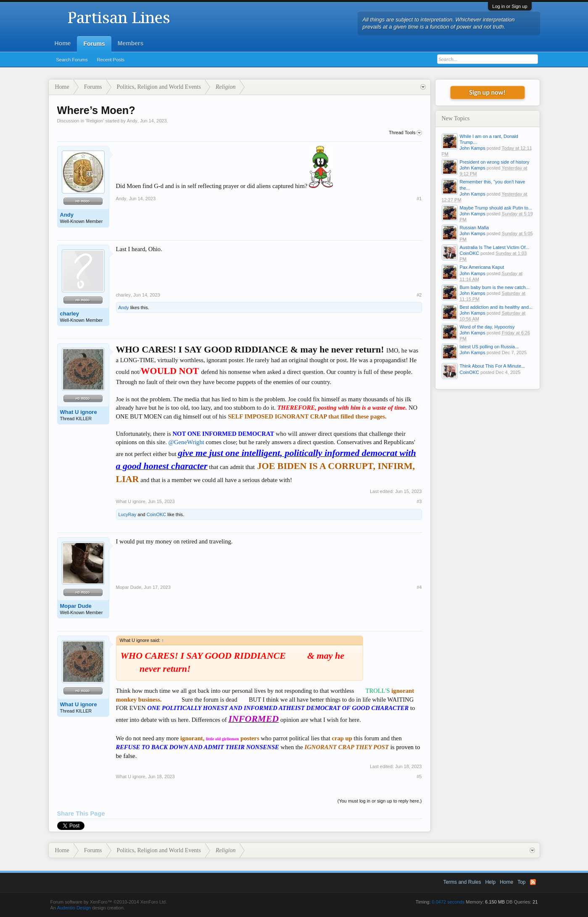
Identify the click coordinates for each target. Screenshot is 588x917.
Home (63, 43)
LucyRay (128, 514)
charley (70, 314)
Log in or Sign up (510, 6)
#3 (419, 501)
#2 (419, 295)
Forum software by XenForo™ (109, 902)
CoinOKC (156, 514)
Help (490, 882)
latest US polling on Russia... (489, 347)
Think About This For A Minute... (493, 366)
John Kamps (473, 148)
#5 (419, 777)
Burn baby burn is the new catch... (495, 287)
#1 (419, 199)
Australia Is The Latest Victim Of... (495, 247)
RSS (533, 882)
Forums (94, 44)
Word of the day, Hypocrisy (487, 327)
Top (521, 882)
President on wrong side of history (495, 162)
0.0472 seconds (448, 902)
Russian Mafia (475, 228)
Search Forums (72, 60)
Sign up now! (487, 92)
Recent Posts (111, 60)
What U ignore (79, 412)
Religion (95, 121)
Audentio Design (74, 908)
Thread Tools (405, 133)
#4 (419, 587)
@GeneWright (186, 442)
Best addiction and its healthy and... (496, 307)
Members (131, 43)
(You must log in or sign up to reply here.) (380, 801)
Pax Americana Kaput (482, 267)
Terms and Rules (462, 882)
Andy (132, 121)
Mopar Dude (76, 606)
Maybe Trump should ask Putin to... (496, 208)
